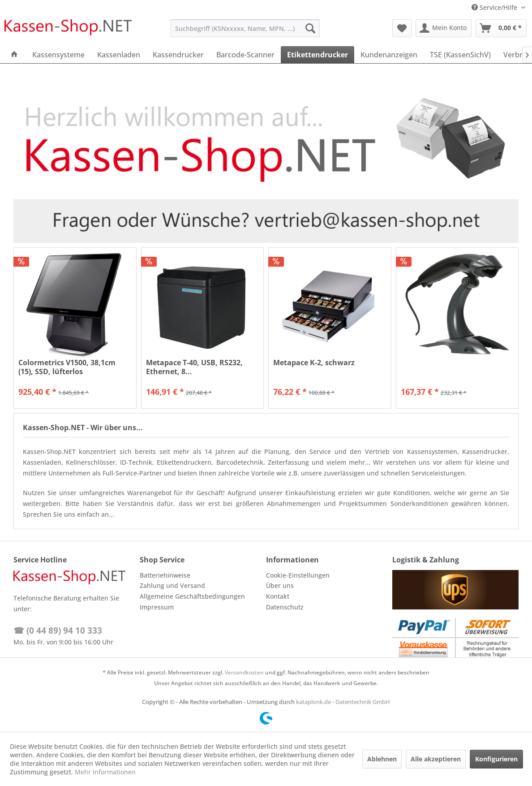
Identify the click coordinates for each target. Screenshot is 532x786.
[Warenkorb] (501, 28)
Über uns (280, 585)
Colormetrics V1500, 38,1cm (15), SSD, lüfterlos (67, 367)
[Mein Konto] (444, 28)
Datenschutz (285, 607)
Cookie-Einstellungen (298, 575)
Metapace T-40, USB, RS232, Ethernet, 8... (194, 367)
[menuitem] (245, 28)
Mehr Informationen (105, 772)
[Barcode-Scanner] (245, 55)
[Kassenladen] (119, 55)
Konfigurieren (496, 759)
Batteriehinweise (165, 575)
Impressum (157, 607)
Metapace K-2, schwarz (314, 363)
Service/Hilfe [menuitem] (495, 7)
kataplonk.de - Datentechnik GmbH (343, 702)
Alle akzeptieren (436, 759)
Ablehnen (382, 759)
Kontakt (278, 596)
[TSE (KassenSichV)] (460, 55)
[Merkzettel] (402, 28)
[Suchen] (310, 28)
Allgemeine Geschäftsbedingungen (192, 596)
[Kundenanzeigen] (389, 55)
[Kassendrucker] (178, 55)
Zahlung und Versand (172, 585)
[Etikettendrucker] (317, 55)
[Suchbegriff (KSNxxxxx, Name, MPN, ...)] (245, 28)
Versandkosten (244, 672)
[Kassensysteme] (58, 55)
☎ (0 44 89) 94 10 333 (58, 631)
